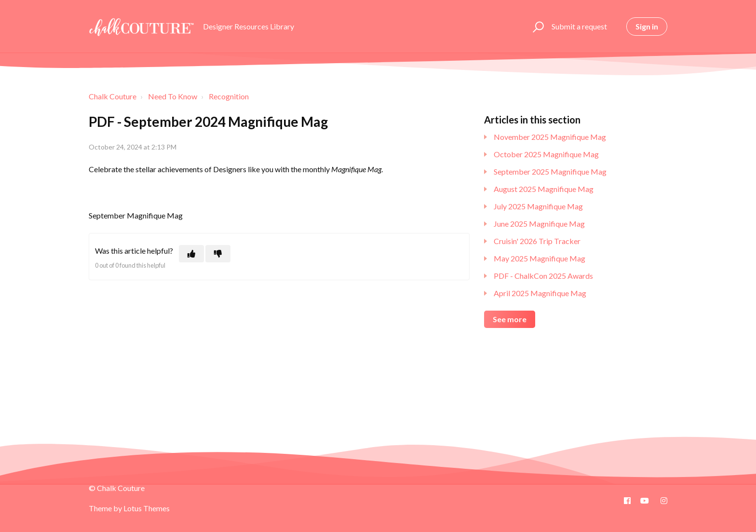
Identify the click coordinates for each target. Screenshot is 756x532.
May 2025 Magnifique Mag (540, 258)
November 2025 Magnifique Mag (550, 137)
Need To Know (173, 96)
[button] (537, 27)
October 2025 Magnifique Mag (546, 154)
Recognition (229, 96)
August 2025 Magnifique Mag (544, 189)
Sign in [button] (647, 26)
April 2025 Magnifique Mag (540, 293)
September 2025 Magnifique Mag (550, 171)
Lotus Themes (147, 508)
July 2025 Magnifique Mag (538, 206)
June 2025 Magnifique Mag (539, 224)
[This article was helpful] (191, 254)
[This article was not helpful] (218, 254)
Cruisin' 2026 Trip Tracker (537, 241)
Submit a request (579, 26)
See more (510, 319)
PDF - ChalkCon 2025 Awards (543, 276)
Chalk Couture (113, 96)
